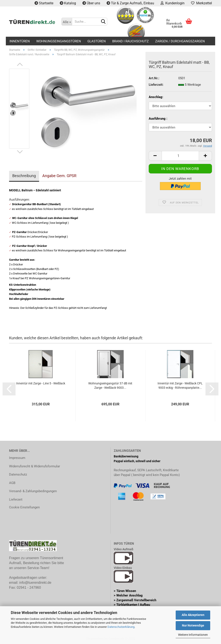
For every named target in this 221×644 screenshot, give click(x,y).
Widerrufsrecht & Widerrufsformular (35, 466)
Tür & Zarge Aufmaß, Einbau (130, 3)
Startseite (44, 3)
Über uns (91, 3)
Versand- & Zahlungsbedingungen (33, 491)
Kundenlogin (173, 3)
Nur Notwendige (193, 625)
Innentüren (20, 41)
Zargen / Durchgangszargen (180, 41)
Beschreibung (24, 176)
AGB (12, 483)
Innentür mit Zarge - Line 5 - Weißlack (41, 383)
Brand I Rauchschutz (130, 41)
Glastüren (97, 41)
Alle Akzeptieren (193, 615)
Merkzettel (201, 3)
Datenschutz (18, 474)
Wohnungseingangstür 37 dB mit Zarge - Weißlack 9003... (110, 385)
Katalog (68, 3)
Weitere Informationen (193, 635)
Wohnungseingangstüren (59, 41)
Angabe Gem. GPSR (59, 176)
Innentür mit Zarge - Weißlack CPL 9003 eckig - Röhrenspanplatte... (180, 385)
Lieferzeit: (156, 85)
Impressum (17, 458)
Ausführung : (158, 119)
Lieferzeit (16, 500)
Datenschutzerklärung (121, 627)
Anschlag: (156, 97)
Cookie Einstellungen (24, 507)
